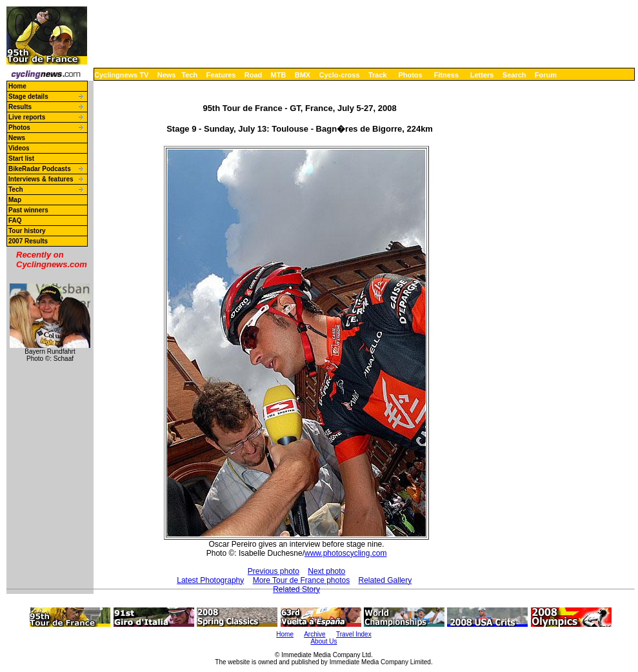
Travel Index (354, 634)
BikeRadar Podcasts (40, 169)
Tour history (27, 231)
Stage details (28, 97)
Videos (19, 148)
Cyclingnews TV (121, 75)
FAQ (15, 220)
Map (15, 200)
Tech (189, 75)
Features (221, 75)
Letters (482, 75)
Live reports (27, 117)
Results (20, 107)
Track (378, 75)
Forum (546, 75)
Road (254, 75)
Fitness (446, 75)
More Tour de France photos (302, 580)
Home (17, 86)
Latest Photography (210, 580)
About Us (324, 641)
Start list (21, 158)
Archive (314, 634)
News (167, 75)
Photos (410, 75)
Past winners (28, 210)
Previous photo (274, 571)
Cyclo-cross (340, 75)
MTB (279, 75)
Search (514, 75)
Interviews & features (41, 179)
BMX (303, 75)
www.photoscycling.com (345, 553)
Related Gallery (385, 580)
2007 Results (28, 241)
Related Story (296, 589)
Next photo (326, 571)
